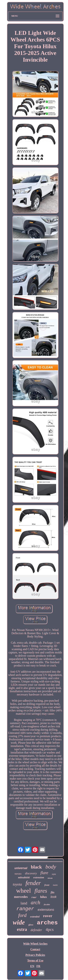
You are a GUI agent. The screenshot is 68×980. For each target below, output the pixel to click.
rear (34, 898)
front (47, 885)
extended (35, 917)
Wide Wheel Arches (35, 944)
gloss (31, 925)
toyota (17, 884)
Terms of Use (35, 961)
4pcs (50, 929)
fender (33, 883)
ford (22, 915)
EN (32, 966)
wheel (23, 891)
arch (36, 902)
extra (22, 929)
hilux (44, 897)
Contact (35, 949)
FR (38, 966)
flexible (47, 904)
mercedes (21, 897)
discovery (31, 873)
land (24, 903)
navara (18, 874)
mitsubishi (24, 877)
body (51, 867)
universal (21, 868)
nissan (50, 878)
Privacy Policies (35, 955)
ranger (25, 909)
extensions (46, 910)
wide (19, 922)
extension (39, 877)
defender (36, 930)
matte (55, 885)
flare (44, 873)
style (54, 874)
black (36, 867)
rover (48, 916)
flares (41, 891)
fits (53, 892)
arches (47, 923)
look (54, 897)
